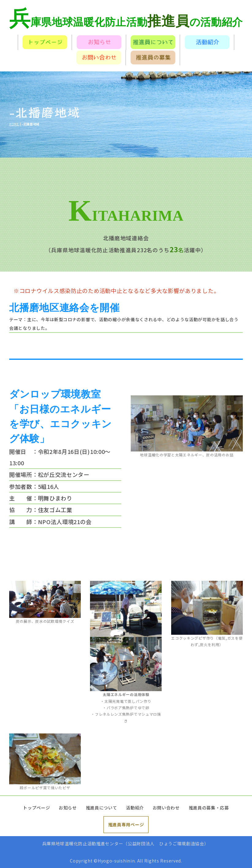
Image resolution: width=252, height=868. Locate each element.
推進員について (102, 808)
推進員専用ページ (126, 824)
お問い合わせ (166, 808)
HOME (14, 124)
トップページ (36, 808)
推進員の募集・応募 (209, 808)
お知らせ (68, 808)
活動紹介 (135, 808)
